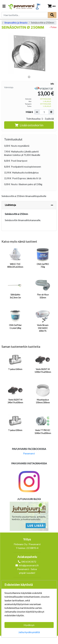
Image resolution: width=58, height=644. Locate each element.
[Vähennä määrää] (37, 112)
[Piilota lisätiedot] (52, 205)
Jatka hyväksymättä (29, 632)
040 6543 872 (29, 562)
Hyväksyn (29, 625)
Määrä (29, 112)
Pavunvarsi (29, 453)
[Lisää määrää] (51, 112)
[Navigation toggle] (4, 6)
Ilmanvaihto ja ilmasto (16, 22)
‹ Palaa (53, 27)
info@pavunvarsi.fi (29, 565)
